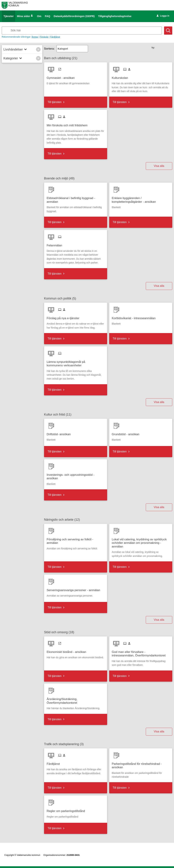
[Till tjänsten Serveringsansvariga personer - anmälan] (75, 589)
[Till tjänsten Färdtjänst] (55, 763)
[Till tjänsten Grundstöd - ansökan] (127, 433)
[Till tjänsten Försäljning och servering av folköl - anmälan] (76, 540)
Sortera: (49, 49)
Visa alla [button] (159, 166)
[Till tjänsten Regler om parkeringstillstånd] (67, 810)
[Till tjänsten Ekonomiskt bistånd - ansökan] (68, 651)
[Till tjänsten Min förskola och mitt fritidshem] (68, 124)
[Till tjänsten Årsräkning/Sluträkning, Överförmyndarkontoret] (76, 700)
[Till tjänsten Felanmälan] (56, 244)
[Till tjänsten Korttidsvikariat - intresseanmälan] (135, 317)
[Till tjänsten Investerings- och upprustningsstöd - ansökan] (76, 475)
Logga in (163, 16)
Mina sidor (25, 16)
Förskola (44, 37)
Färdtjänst (55, 37)
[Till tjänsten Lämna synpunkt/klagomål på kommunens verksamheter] (76, 362)
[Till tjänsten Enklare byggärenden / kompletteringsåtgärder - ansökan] (141, 199)
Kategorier (11, 58)
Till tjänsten (55, 102)
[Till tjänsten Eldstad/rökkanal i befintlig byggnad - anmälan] (76, 199)
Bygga (35, 37)
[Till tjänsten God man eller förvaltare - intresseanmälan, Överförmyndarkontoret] (141, 653)
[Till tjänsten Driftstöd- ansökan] (60, 433)
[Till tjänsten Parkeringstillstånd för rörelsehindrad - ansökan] (141, 764)
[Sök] (168, 31)
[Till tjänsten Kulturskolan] (121, 77)
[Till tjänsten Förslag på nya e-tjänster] (64, 317)
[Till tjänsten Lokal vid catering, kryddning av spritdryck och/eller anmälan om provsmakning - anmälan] (141, 542)
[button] (38, 49)
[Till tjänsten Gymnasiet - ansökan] (62, 77)
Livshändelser (13, 49)
